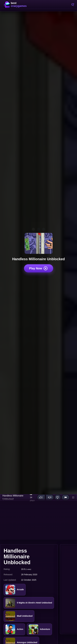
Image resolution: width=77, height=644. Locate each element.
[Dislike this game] (50, 497)
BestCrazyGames (16, 5)
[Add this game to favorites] (58, 497)
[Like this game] (41, 497)
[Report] (66, 497)
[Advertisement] (38, 519)
